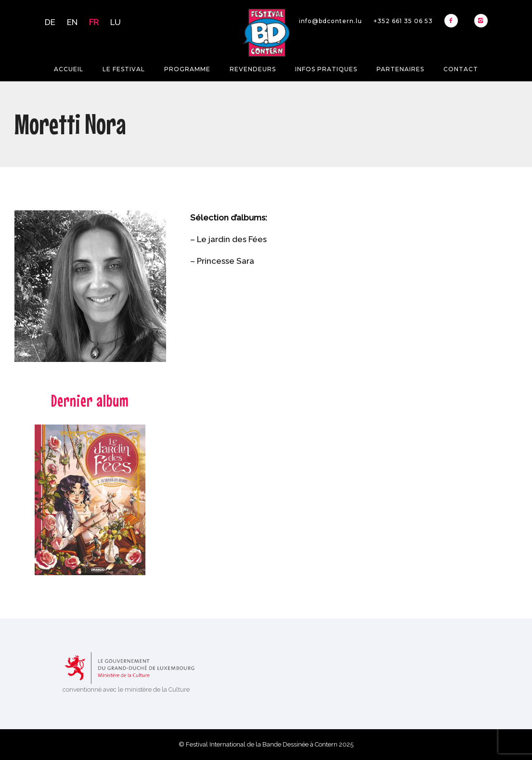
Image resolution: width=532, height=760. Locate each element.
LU (116, 22)
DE (50, 22)
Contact (461, 69)
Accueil (69, 69)
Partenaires (400, 69)
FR (94, 22)
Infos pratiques (326, 69)
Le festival (124, 69)
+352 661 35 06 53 (403, 21)
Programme (187, 69)
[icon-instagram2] (481, 21)
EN (72, 22)
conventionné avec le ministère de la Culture (126, 689)
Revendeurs (253, 69)
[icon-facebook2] (454, 21)
